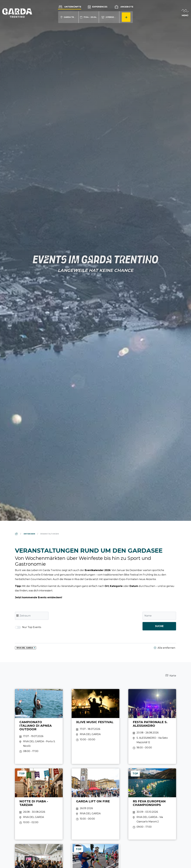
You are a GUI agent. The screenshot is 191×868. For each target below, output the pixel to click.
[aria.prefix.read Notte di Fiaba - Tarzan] (39, 804)
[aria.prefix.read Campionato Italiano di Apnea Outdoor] (39, 726)
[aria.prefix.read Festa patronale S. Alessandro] (152, 726)
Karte (171, 676)
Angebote (124, 7)
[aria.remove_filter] (34, 648)
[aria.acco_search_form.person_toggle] (109, 17)
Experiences (98, 7)
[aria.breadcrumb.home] (16, 534)
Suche (159, 626)
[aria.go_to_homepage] (17, 13)
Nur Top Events (28, 627)
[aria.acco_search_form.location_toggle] (68, 17)
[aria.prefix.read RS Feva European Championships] (152, 804)
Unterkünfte (70, 7)
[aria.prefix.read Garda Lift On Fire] (95, 804)
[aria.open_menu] (185, 13)
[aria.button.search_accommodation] (126, 17)
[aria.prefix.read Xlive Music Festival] (95, 726)
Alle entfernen (165, 648)
